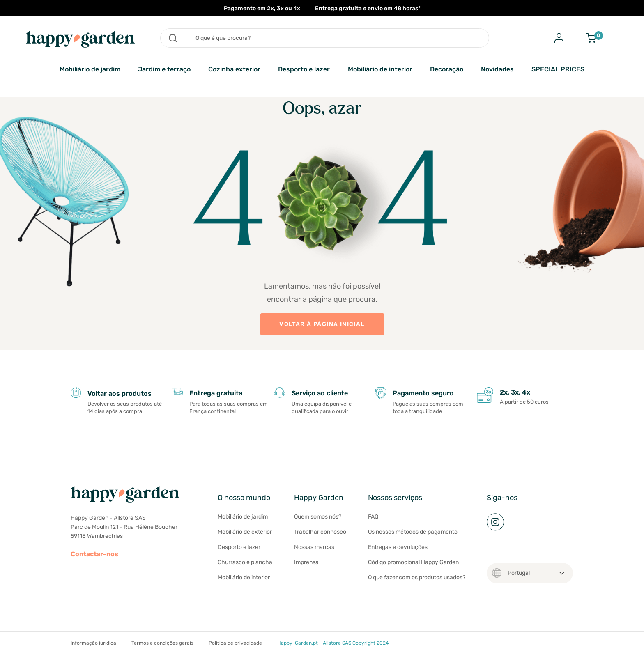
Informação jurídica (93, 643)
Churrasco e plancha (245, 562)
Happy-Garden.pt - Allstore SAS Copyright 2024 (333, 643)
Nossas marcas (314, 547)
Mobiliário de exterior (245, 532)
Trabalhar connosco (320, 532)
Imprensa (306, 562)
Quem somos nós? (318, 517)
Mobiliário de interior (380, 69)
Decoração (447, 69)
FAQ (373, 517)
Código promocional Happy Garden (413, 562)
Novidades (497, 69)
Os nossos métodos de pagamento (413, 532)
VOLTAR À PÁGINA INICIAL (322, 324)
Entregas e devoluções (398, 547)
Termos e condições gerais (162, 643)
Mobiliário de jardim (90, 69)
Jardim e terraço (164, 69)
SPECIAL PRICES (558, 69)
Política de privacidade (235, 643)
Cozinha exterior (234, 69)
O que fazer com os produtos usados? (417, 577)
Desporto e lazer (304, 69)
